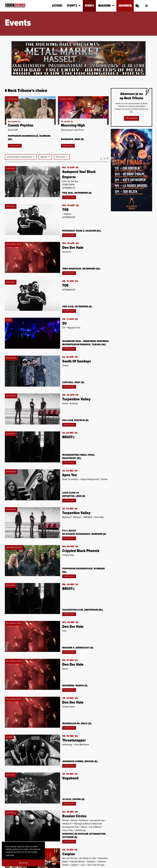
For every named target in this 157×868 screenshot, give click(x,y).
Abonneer (125, 6)
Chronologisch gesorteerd (20, 157)
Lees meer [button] (10, 855)
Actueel (57, 6)
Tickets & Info (15, 146)
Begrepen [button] (23, 863)
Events (89, 6)
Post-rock (61, 157)
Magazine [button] (106, 6)
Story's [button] (74, 6)
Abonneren (132, 118)
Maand (44, 157)
